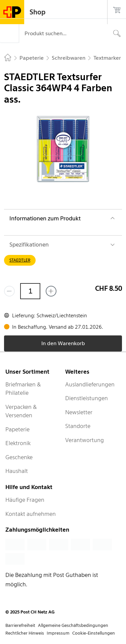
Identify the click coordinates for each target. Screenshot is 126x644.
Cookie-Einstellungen (94, 633)
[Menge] (30, 291)
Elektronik (18, 443)
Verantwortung (85, 440)
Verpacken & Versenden (21, 411)
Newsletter (79, 412)
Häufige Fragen (25, 500)
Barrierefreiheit (20, 625)
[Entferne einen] (9, 291)
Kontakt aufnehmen (31, 514)
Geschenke (19, 457)
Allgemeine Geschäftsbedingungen (73, 625)
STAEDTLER (20, 260)
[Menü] (9, 34)
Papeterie (17, 429)
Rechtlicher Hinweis (25, 633)
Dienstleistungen (87, 398)
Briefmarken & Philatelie (23, 389)
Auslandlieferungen (90, 384)
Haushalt (17, 471)
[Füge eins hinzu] (51, 291)
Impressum (58, 633)
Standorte (78, 426)
